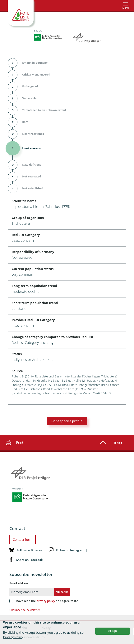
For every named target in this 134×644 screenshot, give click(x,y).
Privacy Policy (13, 637)
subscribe (62, 592)
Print (14, 442)
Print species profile (67, 421)
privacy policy (46, 601)
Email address (19, 583)
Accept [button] (113, 631)
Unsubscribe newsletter (25, 610)
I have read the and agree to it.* (46, 601)
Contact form (23, 540)
